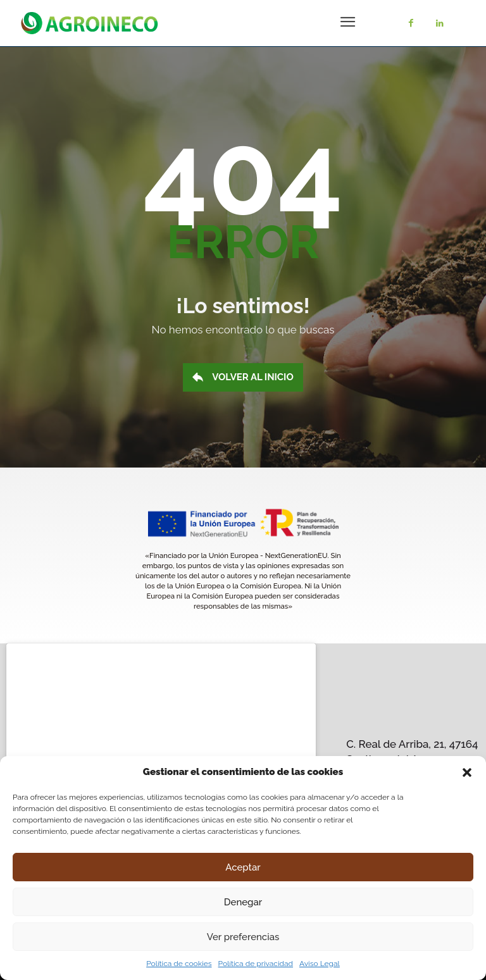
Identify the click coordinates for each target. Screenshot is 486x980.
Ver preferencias (243, 937)
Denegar (243, 902)
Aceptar (243, 867)
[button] (467, 772)
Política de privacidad (256, 964)
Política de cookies (179, 964)
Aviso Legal (320, 964)
